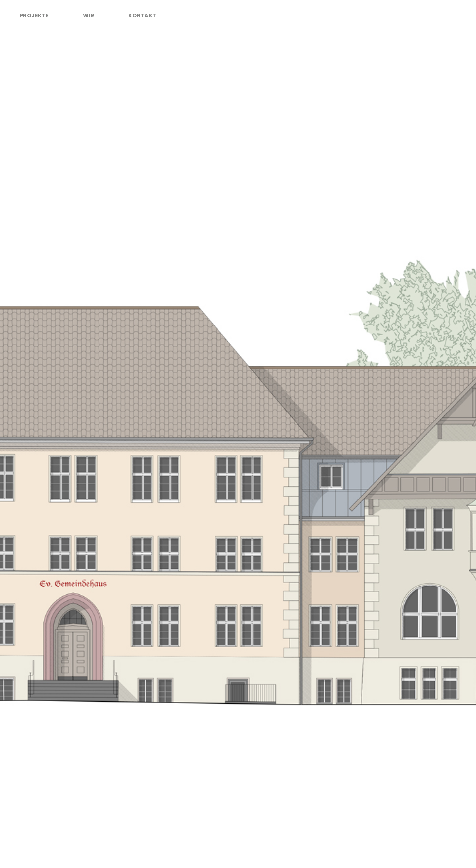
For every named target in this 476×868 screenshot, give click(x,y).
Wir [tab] (89, 15)
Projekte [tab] (34, 15)
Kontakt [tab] (142, 15)
